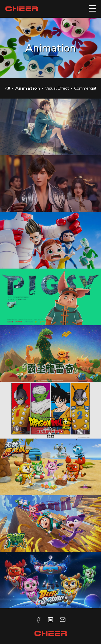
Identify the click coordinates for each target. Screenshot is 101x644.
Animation (28, 88)
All (8, 88)
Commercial (85, 88)
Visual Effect (57, 88)
